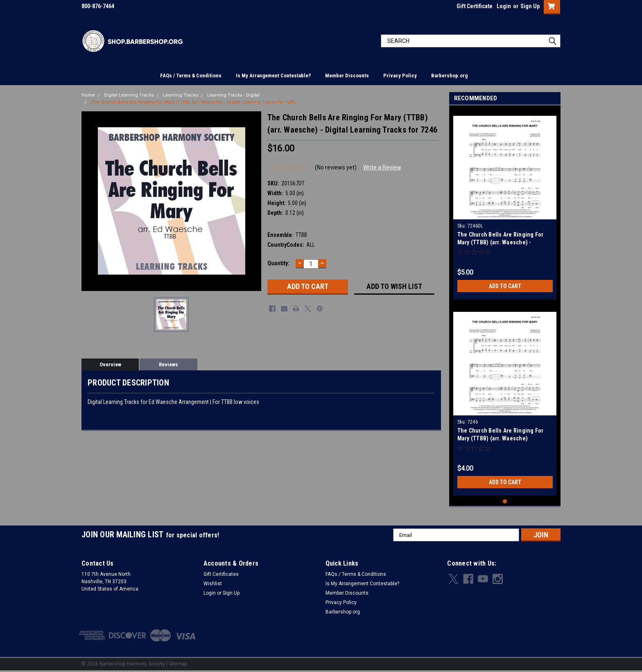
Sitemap (178, 664)
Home (88, 95)
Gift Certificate (475, 6)
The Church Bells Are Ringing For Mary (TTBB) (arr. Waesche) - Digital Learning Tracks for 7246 (193, 102)
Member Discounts (347, 76)
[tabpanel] (505, 205)
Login (504, 6)
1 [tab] (505, 502)
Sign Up (530, 6)
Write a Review (382, 167)
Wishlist (213, 584)
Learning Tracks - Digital (233, 95)
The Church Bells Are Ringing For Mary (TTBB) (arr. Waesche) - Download (501, 242)
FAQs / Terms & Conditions (191, 76)
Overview (110, 364)
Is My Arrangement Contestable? (273, 76)
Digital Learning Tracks (129, 95)
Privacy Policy (400, 76)
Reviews (168, 364)
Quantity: (278, 263)
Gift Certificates (221, 574)
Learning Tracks (181, 95)
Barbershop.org (449, 76)
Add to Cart (505, 286)
